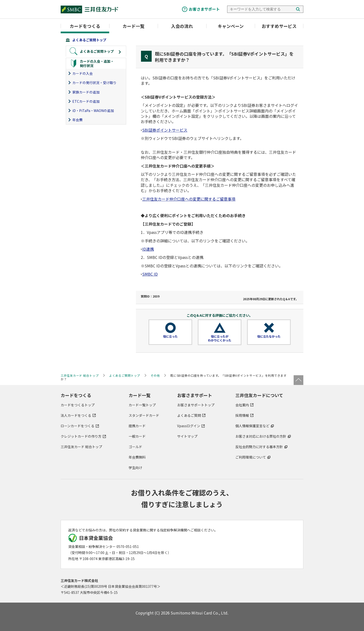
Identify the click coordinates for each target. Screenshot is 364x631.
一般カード (137, 436)
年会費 (77, 120)
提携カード (137, 426)
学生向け (135, 468)
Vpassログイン (189, 426)
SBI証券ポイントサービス (165, 130)
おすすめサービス (279, 26)
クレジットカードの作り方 (81, 436)
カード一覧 (133, 26)
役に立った (170, 336)
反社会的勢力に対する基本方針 (259, 447)
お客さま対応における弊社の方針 (261, 436)
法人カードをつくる (76, 415)
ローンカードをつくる (78, 426)
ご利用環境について (251, 457)
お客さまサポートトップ (196, 405)
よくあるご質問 (189, 415)
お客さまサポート (204, 9)
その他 (155, 375)
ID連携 (148, 249)
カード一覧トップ (142, 405)
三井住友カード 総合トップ (81, 447)
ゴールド (135, 447)
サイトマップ (187, 436)
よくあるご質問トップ (89, 40)
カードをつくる (85, 26)
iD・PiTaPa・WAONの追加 (93, 111)
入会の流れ (182, 26)
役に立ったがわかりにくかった (220, 338)
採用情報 (242, 415)
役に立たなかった (269, 336)
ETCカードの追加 (86, 101)
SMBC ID (150, 274)
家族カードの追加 (86, 92)
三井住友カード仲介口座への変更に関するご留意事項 (189, 199)
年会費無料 (137, 457)
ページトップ (298, 380)
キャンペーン (231, 26)
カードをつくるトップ (78, 405)
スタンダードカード (144, 415)
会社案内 (242, 405)
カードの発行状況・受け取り (94, 83)
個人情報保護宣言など (252, 426)
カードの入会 (83, 73)
